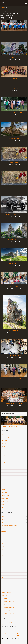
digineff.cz (4, 541)
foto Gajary (4, 453)
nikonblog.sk (4, 556)
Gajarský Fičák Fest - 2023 (14, 214)
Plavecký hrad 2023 (14, 138)
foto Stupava (4, 468)
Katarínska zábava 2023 (14, 379)
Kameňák (4, 477)
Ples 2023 (14, 33)
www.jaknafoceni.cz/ (6, 583)
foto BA (3, 447)
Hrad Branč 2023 (14, 263)
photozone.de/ (5, 589)
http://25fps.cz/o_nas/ (6, 610)
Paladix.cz (4, 553)
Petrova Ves (4, 492)
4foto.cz (3, 559)
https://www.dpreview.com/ (8, 601)
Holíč (3, 474)
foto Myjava (4, 462)
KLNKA (3, 480)
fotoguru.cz (4, 595)
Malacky (3, 489)
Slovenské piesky (5, 501)
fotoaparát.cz (4, 544)
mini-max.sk (4, 565)
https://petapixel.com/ (6, 604)
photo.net (4, 547)
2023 (10, 625)
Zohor (3, 507)
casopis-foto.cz (5, 580)
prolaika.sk (4, 574)
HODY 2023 (14, 286)
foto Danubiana (5, 450)
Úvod (2, 7)
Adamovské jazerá (6, 435)
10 (5, 633)
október (10, 622)
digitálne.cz (4, 538)
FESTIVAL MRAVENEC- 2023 (14, 187)
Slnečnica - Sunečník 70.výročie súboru (10, 426)
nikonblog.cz (4, 550)
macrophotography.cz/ (7, 592)
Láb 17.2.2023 (14, 79)
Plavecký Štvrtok (14, 163)
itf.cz (3, 568)
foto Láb (3, 456)
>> (18, 622)
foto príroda (4, 465)
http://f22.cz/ (4, 598)
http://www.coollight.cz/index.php (9, 526)
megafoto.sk (4, 571)
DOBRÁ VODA (5, 441)
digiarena (4, 535)
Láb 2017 (3, 483)
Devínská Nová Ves (6, 438)
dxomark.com (5, 586)
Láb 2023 (14, 57)
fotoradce (4, 532)
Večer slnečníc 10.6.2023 (14, 113)
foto (2, 523)
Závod (3, 504)
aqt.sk (3, 577)
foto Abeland (4, 444)
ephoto (3, 520)
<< (3, 622)
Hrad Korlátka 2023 (14, 239)
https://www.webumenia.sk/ (8, 607)
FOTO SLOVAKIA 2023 (14, 356)
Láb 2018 (3, 486)
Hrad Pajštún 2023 (14, 331)
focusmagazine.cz (5, 562)
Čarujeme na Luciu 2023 (14, 404)
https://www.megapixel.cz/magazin (9, 613)
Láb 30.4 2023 (14, 88)
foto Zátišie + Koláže (6, 471)
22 (18, 636)
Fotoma (3, 529)
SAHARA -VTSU (5, 498)
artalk (3, 517)
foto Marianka (5, 459)
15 (18, 633)
